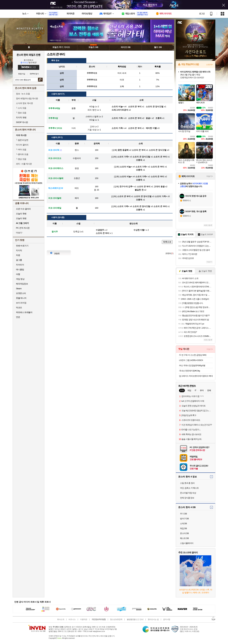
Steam (19, 289)
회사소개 (61, 619)
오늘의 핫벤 (21, 214)
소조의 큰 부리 (139, 150)
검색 (40, 80)
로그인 (202, 14)
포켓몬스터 (21, 293)
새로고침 (207, 225)
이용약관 (84, 619)
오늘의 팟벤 (21, 218)
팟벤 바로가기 (22, 246)
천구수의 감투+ (127, 187)
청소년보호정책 (116, 619)
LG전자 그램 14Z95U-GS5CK (191, 360)
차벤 (18, 255)
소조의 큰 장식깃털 (158, 150)
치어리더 (20, 265)
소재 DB (183, 523)
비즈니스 (72, 619)
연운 (18, 317)
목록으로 (167, 242)
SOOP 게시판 (22, 122)
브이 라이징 (21, 303)
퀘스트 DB (184, 538)
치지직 (19, 250)
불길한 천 (139, 190)
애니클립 (20, 269)
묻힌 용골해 (123, 150)
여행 (18, 274)
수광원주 (100, 230)
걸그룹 (19, 260)
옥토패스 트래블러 (24, 312)
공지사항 (167, 619)
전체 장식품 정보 (187, 498)
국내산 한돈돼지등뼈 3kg (189, 371)
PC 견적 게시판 (23, 228)
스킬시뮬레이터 (187, 543)
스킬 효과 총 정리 (187, 483)
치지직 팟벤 (21, 117)
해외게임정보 (22, 284)
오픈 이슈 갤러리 (23, 209)
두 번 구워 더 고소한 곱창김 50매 (193, 355)
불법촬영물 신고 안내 (135, 619)
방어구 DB (184, 519)
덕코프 (19, 308)
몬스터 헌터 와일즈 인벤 (29, 55)
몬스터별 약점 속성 (188, 493)
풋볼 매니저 (21, 298)
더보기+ (210, 176)
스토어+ (209, 65)
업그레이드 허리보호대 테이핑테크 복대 (196, 376)
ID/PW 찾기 (34, 74)
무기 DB (183, 514)
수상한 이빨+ (139, 230)
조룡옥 (139, 160)
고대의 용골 (159, 187)
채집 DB (183, 528)
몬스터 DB (184, 533)
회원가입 (22, 74)
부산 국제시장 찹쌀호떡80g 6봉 (192, 365)
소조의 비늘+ (126, 167)
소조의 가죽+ (123, 157)
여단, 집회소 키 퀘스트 (189, 488)
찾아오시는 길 (153, 619)
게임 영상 (20, 279)
